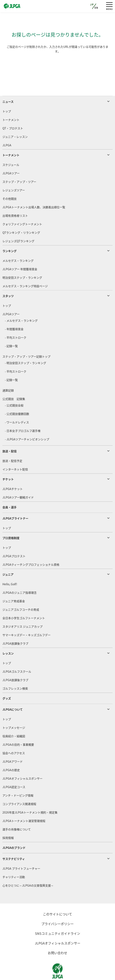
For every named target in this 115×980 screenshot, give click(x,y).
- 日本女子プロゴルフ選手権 (23, 415)
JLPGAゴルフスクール (17, 656)
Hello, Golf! (10, 569)
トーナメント (11, 104)
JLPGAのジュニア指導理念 (20, 577)
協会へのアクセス (14, 738)
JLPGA (7, 130)
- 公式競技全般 (14, 390)
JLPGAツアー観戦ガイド (18, 482)
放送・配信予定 (12, 445)
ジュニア (8, 559)
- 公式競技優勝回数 (17, 398)
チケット (8, 464)
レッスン (8, 638)
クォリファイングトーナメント (22, 209)
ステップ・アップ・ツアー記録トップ (26, 341)
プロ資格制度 (11, 522)
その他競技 (10, 183)
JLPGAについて (13, 694)
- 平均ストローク (16, 322)
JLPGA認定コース (14, 772)
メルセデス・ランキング (18, 245)
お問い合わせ (57, 937)
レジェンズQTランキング (18, 226)
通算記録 (8, 375)
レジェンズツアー (14, 175)
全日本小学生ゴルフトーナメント (24, 603)
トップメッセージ (14, 712)
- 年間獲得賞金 (14, 314)
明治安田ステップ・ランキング (22, 262)
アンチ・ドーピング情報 (18, 780)
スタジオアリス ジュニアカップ (22, 611)
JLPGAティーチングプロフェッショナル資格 (31, 549)
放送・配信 (10, 436)
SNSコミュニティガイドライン (58, 918)
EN (96, 8)
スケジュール (11, 149)
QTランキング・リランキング (21, 217)
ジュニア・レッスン (15, 121)
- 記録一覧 (11, 331)
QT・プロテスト (13, 113)
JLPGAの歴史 (11, 755)
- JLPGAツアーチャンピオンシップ (27, 424)
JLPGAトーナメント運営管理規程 (24, 805)
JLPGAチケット (13, 473)
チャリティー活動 (14, 862)
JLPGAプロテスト (14, 541)
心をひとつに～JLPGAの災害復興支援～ (28, 870)
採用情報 (8, 822)
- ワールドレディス (17, 407)
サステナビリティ (14, 843)
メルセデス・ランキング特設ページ (25, 271)
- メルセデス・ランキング (21, 305)
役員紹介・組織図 (14, 721)
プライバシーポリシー (57, 908)
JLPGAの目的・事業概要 (18, 729)
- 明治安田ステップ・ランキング (26, 348)
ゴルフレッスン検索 (15, 673)
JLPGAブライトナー (15, 503)
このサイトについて (57, 899)
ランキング (10, 236)
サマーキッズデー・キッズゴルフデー (27, 620)
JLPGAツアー (11, 158)
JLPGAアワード (13, 746)
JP (92, 4)
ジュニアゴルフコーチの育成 (21, 594)
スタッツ (8, 281)
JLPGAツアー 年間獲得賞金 (20, 254)
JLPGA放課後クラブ (15, 628)
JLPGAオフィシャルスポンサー (22, 763)
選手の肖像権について (17, 814)
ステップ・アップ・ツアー (19, 166)
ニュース (8, 86)
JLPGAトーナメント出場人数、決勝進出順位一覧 (34, 192)
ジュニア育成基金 (14, 586)
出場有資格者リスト (15, 200)
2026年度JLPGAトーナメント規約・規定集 (30, 797)
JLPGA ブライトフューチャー (21, 853)
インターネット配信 (15, 454)
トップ (7, 96)
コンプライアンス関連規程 (19, 788)
